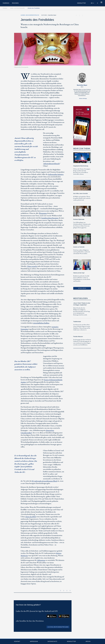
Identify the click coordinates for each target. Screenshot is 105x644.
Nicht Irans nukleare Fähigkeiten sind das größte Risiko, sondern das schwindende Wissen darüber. (82, 252)
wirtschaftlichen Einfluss (41, 323)
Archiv (88, 641)
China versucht (32, 266)
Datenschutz (52, 641)
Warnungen (43, 213)
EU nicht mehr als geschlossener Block (44, 481)
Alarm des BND (31, 517)
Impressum (34, 641)
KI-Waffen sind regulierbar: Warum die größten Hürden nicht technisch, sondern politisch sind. (82, 198)
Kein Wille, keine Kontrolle (80, 194)
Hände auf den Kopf (79, 273)
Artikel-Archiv (82, 288)
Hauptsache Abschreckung (81, 166)
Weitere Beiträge (83, 98)
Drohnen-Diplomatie (79, 219)
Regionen (15, 3)
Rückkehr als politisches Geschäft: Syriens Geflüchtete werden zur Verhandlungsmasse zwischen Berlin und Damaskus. (82, 279)
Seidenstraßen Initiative (56, 174)
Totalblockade (77, 322)
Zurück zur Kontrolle (79, 247)
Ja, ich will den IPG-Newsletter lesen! (58, 627)
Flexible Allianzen (78, 337)
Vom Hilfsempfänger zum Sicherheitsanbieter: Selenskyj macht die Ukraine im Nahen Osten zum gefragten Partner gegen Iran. (82, 225)
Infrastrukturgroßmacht (52, 164)
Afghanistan (41, 560)
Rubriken (6, 3)
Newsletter (71, 641)
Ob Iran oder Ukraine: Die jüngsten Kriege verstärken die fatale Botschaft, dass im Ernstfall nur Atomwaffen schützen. (82, 172)
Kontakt (17, 641)
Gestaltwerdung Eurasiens (50, 218)
